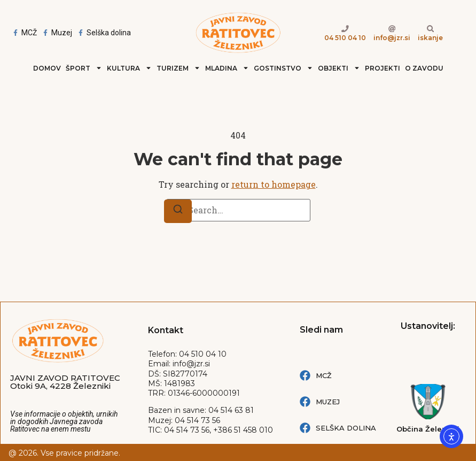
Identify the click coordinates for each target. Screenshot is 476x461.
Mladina (227, 68)
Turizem (178, 68)
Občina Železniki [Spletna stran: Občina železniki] (428, 429)
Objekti (339, 68)
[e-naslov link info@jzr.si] (392, 28)
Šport (84, 68)
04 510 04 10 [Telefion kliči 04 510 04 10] (345, 38)
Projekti (383, 68)
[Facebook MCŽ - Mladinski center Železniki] (24, 33)
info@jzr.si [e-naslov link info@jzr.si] (392, 38)
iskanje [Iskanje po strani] (430, 38)
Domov (47, 68)
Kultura (129, 68)
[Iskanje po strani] (430, 28)
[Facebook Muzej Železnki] (56, 33)
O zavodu (424, 68)
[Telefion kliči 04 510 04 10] (345, 28)
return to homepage (274, 184)
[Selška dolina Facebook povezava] (345, 428)
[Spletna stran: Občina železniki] (428, 401)
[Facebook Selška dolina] (103, 33)
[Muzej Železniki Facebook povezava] (345, 402)
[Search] (178, 211)
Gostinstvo (283, 68)
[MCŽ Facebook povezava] (345, 375)
